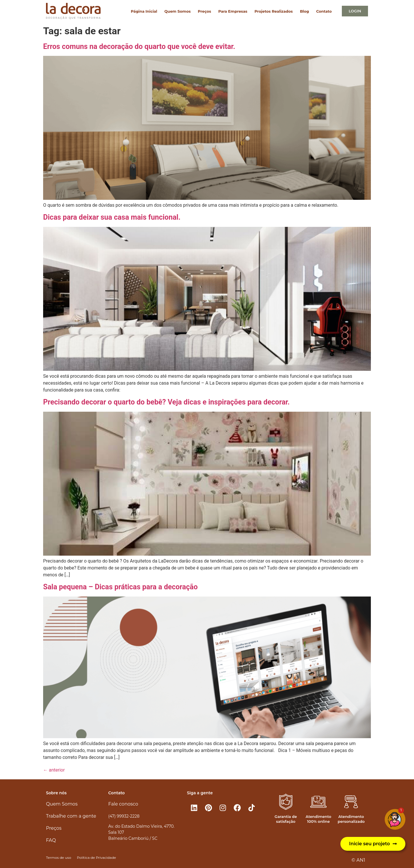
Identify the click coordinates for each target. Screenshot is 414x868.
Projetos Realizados (274, 11)
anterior (54, 770)
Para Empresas (233, 11)
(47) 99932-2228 (124, 816)
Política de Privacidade (96, 857)
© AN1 (358, 860)
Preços (204, 11)
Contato (324, 11)
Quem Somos (178, 11)
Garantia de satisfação (286, 819)
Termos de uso (59, 857)
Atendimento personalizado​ (351, 819)
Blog (304, 11)
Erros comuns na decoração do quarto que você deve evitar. (139, 46)
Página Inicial (144, 11)
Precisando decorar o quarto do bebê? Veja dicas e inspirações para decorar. (166, 402)
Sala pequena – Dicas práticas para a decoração (120, 587)
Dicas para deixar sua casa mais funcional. (112, 217)
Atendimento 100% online (318, 819)
